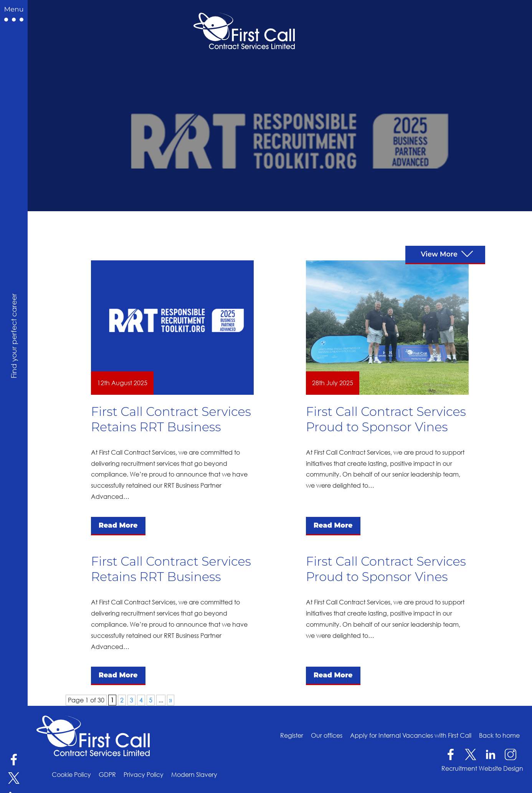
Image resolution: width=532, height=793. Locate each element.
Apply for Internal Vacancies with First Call (411, 735)
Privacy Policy (144, 775)
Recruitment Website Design (482, 768)
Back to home (499, 735)
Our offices (327, 735)
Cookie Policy (71, 775)
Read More (118, 525)
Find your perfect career (13, 336)
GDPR (107, 775)
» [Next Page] (171, 700)
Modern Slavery (194, 775)
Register (292, 735)
